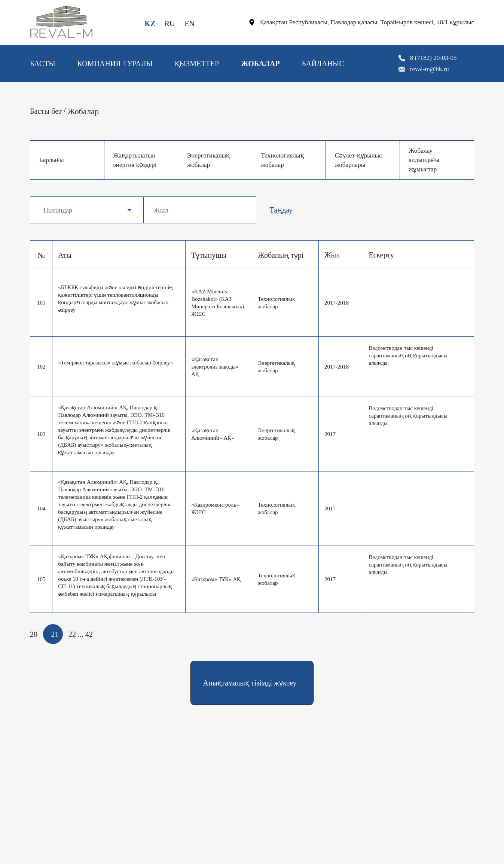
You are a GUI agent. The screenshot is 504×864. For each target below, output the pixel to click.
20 (34, 634)
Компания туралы (115, 64)
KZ (150, 24)
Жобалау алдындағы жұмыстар (425, 160)
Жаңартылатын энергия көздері (137, 160)
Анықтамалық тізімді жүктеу (250, 683)
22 (72, 634)
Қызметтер (197, 64)
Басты (43, 64)
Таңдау (281, 210)
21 (55, 634)
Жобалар (260, 64)
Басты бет (46, 111)
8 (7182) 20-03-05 (433, 58)
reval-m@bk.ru (430, 69)
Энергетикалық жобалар (210, 160)
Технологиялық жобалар (284, 160)
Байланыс (323, 64)
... (81, 634)
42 (89, 634)
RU (170, 24)
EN (190, 24)
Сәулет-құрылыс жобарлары (360, 160)
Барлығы (52, 160)
